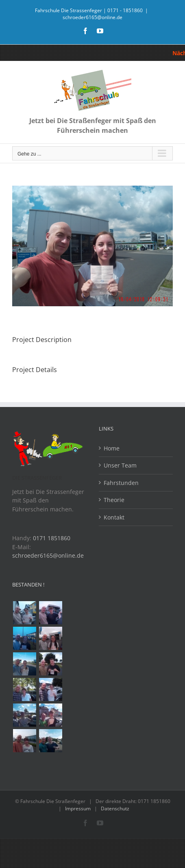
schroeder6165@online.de (92, 17)
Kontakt (114, 517)
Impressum (78, 808)
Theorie (114, 500)
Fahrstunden (121, 483)
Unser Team (120, 465)
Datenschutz (115, 808)
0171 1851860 (52, 538)
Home (112, 448)
